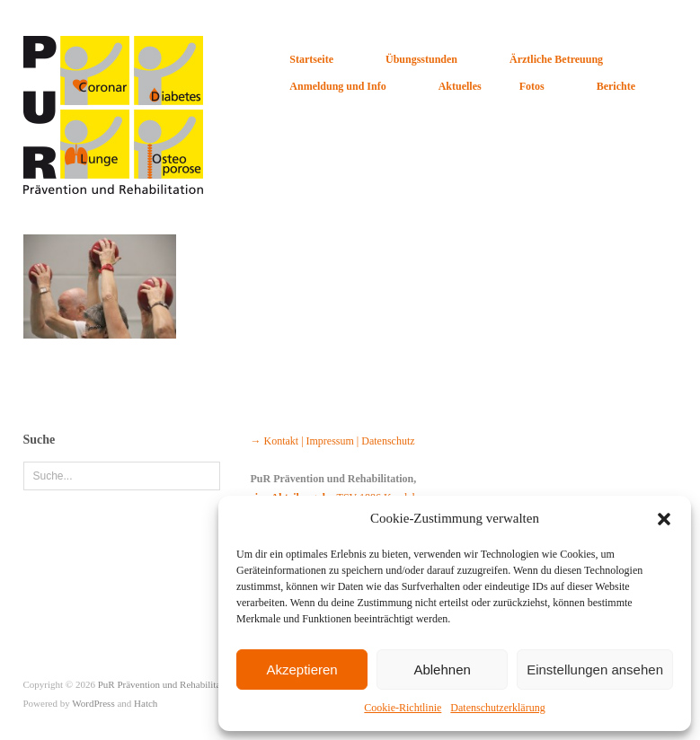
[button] (664, 519)
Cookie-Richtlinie (403, 708)
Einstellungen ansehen (595, 670)
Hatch (146, 703)
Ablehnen (442, 670)
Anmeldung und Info (337, 86)
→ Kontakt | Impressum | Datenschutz (332, 441)
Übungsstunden (421, 59)
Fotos (532, 86)
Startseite (311, 59)
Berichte (616, 86)
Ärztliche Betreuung (556, 59)
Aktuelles (460, 86)
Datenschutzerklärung (497, 708)
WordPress (93, 703)
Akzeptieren (301, 670)
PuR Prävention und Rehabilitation (167, 684)
